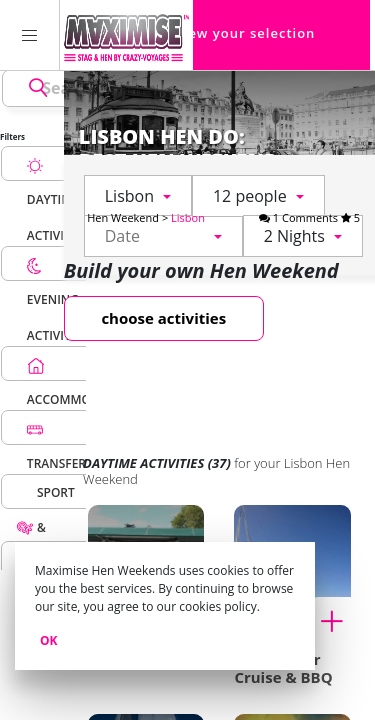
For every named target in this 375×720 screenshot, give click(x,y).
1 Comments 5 (309, 217)
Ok (49, 640)
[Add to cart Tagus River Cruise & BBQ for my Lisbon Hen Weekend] (339, 619)
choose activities (163, 318)
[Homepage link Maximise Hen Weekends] (126, 35)
